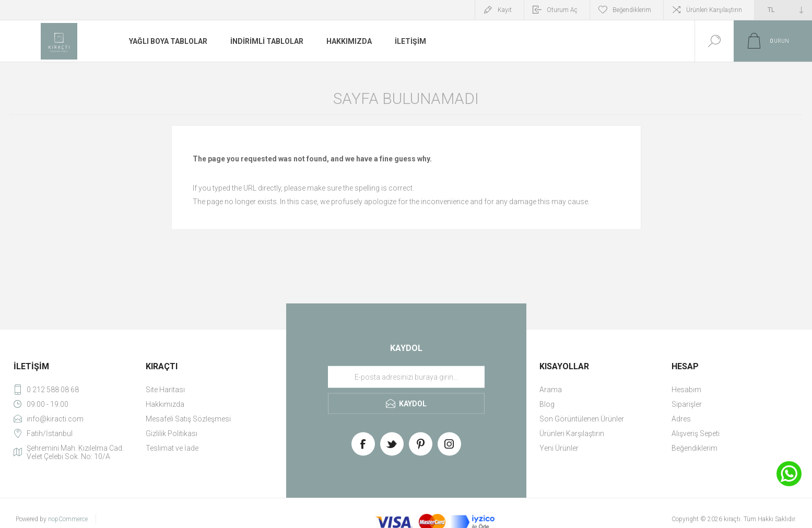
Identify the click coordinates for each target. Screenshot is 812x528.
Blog (547, 404)
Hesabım (686, 390)
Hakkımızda (165, 404)
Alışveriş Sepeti (696, 433)
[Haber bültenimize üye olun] (406, 377)
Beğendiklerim (695, 448)
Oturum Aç (562, 10)
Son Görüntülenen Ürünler (582, 419)
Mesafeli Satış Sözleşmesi (188, 419)
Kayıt (505, 10)
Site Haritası (165, 390)
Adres (681, 419)
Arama (551, 390)
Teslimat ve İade (172, 448)
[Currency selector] (783, 10)
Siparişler (687, 404)
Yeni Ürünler (559, 448)
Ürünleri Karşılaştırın (714, 10)
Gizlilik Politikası (172, 433)
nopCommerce (68, 519)
